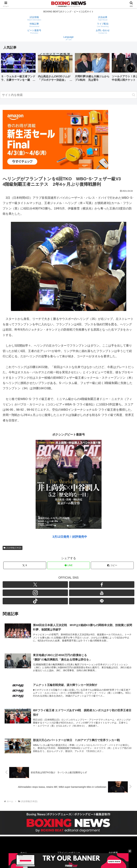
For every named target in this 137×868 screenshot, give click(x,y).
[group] (18, 68)
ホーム (24, 853)
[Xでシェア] (25, 565)
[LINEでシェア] (69, 565)
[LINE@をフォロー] (102, 601)
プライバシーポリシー (69, 853)
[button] (131, 68)
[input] (68, 95)
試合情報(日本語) (13, 548)
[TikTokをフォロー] (35, 601)
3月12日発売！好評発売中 (70, 537)
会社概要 (113, 853)
